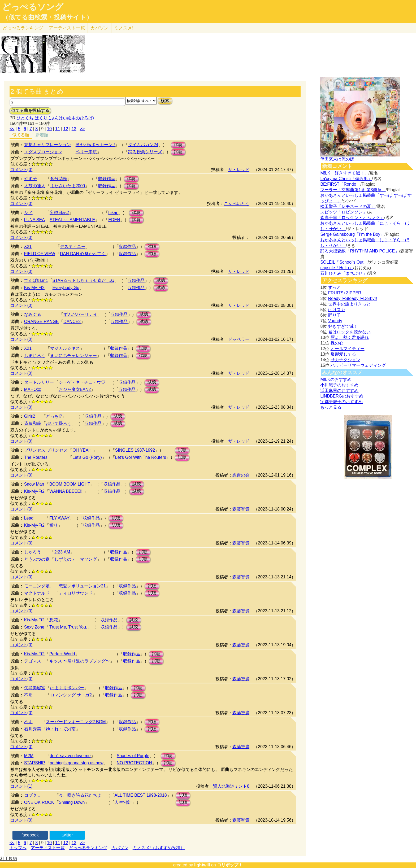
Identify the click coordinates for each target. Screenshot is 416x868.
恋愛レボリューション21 (82, 586)
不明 (28, 695)
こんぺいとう (237, 204)
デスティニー (73, 247)
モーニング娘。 (39, 586)
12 (66, 129)
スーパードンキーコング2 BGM (76, 722)
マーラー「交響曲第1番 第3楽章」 (353, 190)
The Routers (36, 457)
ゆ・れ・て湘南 (61, 729)
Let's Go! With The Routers (141, 457)
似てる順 (21, 135)
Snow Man (34, 484)
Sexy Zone (34, 627)
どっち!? (54, 416)
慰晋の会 (241, 475)
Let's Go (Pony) (87, 457)
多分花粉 (59, 179)
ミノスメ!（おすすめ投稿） (159, 848)
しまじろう (35, 356)
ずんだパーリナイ (80, 314)
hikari (113, 213)
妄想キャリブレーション (47, 145)
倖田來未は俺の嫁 (337, 159)
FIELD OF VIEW (40, 254)
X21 (28, 247)
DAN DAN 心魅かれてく (83, 254)
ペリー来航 (86, 152)
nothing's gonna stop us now (77, 763)
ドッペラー (239, 339)
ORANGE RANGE (42, 322)
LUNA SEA (34, 220)
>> (82, 129)
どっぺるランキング (88, 848)
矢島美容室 (35, 688)
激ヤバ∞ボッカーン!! (95, 145)
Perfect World (62, 654)
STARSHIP (35, 763)
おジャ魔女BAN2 (75, 389)
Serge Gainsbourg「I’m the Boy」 (352, 234)
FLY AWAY (59, 518)
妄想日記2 (59, 213)
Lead (29, 518)
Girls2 (30, 416)
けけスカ (337, 310)
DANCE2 (72, 322)
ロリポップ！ (230, 865)
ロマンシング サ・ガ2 (71, 695)
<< (12, 129)
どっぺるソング (33, 7)
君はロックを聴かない (349, 332)
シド (28, 213)
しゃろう (33, 552)
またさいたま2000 (68, 186)
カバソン (99, 28)
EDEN (114, 220)
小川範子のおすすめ (339, 385)
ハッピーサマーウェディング (358, 365)
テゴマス (33, 661)
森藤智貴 (241, 509)
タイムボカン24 (143, 145)
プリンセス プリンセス (46, 450)
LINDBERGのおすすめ (342, 396)
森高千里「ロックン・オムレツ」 (352, 218)
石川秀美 (33, 729)
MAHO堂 (33, 389)
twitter (67, 835)
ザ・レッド (239, 170)
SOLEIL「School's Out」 (344, 262)
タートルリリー (39, 382)
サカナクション (345, 360)
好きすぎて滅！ (343, 326)
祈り (54, 525)
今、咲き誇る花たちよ (80, 795)
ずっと (335, 287)
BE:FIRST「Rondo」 (340, 184)
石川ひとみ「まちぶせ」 (344, 273)
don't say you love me (70, 756)
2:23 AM (62, 552)
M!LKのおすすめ (336, 379)
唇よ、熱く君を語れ (350, 337)
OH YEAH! (83, 450)
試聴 (178, 145)
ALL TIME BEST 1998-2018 (141, 795)
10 (49, 129)
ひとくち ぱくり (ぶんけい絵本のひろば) (55, 118)
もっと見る (331, 407)
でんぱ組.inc (36, 280)
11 (58, 129)
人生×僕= (124, 802)
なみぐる (33, 314)
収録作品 (107, 179)
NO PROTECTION (134, 763)
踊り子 (335, 315)
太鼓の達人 (35, 186)
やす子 (31, 179)
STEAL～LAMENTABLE (72, 220)
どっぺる (23, 28)
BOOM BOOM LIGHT (70, 484)
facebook (30, 835)
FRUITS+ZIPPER (345, 293)
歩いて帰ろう (59, 423)
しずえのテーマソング (76, 559)
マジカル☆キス (65, 348)
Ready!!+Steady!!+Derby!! (353, 298)
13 (74, 129)
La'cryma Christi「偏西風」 (346, 179)
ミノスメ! (124, 28)
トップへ (18, 848)
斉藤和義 (33, 423)
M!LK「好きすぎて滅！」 (344, 173)
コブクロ (33, 795)
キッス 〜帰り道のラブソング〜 (80, 661)
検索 (165, 101)
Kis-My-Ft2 (34, 288)
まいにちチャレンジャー (73, 356)
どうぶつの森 (37, 559)
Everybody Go (66, 288)
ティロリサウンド (76, 593)
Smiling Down (72, 802)
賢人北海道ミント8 (231, 786)
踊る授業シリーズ (145, 152)
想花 (54, 620)
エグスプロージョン (43, 152)
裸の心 (337, 343)
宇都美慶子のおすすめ (341, 402)
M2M (29, 756)
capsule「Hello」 (337, 268)
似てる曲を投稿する (30, 110)
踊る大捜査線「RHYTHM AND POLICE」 (360, 251)
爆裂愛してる (343, 354)
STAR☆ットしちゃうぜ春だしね (83, 280)
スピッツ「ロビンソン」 (344, 212)
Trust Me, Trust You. (68, 627)
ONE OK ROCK (39, 802)
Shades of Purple (133, 756)
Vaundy (335, 321)
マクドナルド (37, 593)
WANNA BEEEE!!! (66, 491)
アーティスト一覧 (48, 848)
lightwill (202, 865)
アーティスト (67, 28)
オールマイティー (348, 349)
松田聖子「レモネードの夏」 (348, 206)
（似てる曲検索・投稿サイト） (47, 17)
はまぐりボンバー (67, 688)
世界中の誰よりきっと (349, 304)
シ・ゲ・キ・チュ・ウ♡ (82, 382)
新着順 (42, 135)
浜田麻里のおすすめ (339, 391)
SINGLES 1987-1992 (135, 450)
